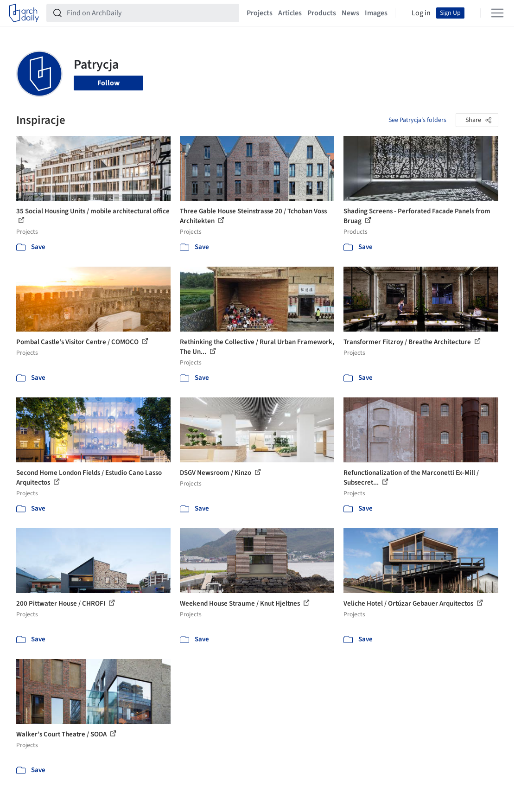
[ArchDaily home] (24, 13)
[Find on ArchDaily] (150, 13)
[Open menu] (497, 13)
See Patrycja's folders (417, 120)
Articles (290, 13)
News (350, 13)
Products (322, 13)
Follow (108, 83)
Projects (260, 13)
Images (376, 13)
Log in (421, 13)
